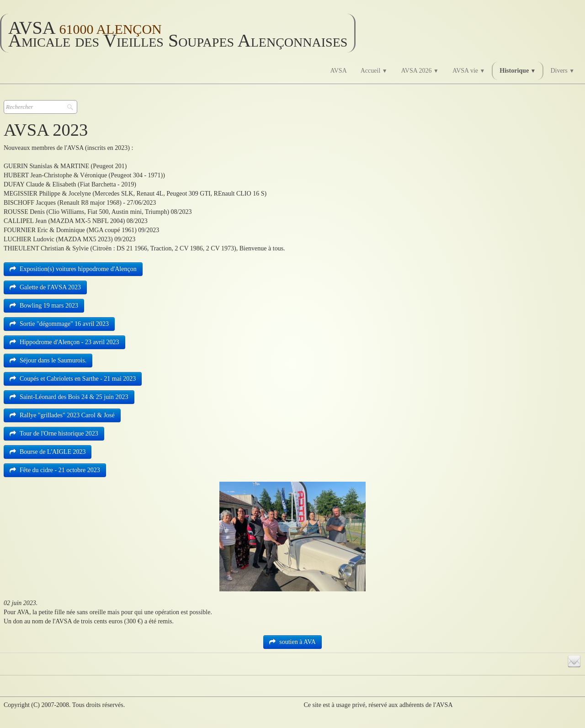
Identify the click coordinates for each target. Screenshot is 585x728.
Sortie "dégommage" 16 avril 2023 (59, 324)
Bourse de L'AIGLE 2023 (48, 452)
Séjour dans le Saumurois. (48, 360)
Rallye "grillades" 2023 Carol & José (62, 415)
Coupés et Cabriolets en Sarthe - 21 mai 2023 (73, 379)
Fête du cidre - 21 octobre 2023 (55, 470)
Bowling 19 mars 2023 (44, 306)
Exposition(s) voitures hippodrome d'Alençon (73, 269)
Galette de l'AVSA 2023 (45, 287)
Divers (562, 71)
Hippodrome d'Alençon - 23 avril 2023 (64, 342)
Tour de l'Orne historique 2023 (54, 433)
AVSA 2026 (420, 71)
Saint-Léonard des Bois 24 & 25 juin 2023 (69, 397)
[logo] (178, 33)
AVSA (338, 71)
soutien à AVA (292, 642)
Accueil (374, 71)
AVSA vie (469, 71)
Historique (518, 71)
